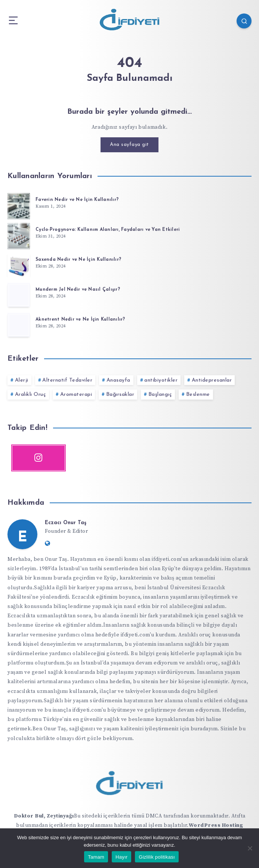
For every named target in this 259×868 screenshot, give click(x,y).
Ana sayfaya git (129, 145)
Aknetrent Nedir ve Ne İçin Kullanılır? (80, 320)
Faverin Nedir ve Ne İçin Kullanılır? (77, 200)
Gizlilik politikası (157, 857)
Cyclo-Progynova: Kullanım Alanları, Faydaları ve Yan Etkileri (108, 230)
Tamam (96, 857)
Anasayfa (118, 380)
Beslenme (198, 395)
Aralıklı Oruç (31, 395)
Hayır (121, 857)
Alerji (22, 380)
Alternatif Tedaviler (67, 380)
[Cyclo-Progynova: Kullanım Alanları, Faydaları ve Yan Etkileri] (19, 235)
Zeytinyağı (60, 816)
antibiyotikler (161, 380)
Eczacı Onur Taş (66, 523)
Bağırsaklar (120, 395)
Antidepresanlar (212, 380)
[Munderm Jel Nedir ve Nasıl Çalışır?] (19, 295)
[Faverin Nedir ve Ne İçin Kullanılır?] (19, 205)
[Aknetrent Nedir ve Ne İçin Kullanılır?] (19, 325)
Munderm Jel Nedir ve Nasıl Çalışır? (78, 290)
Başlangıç (160, 395)
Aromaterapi (76, 395)
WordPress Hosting (216, 825)
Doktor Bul (29, 816)
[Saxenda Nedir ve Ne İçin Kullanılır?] (19, 265)
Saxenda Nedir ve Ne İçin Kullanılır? (78, 260)
